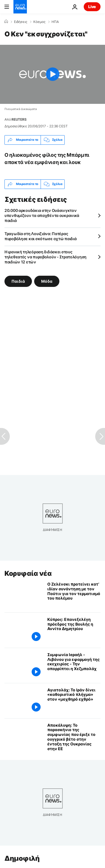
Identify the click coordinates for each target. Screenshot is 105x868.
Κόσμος (39, 22)
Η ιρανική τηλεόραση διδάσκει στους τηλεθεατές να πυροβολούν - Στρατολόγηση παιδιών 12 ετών (46, 257)
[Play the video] (53, 74)
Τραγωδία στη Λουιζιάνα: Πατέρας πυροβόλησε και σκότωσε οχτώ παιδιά (40, 236)
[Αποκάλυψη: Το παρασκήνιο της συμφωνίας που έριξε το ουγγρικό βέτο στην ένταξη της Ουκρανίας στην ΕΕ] (74, 737)
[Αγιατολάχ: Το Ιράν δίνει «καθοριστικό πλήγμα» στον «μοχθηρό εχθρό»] (74, 701)
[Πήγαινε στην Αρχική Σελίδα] (20, 7)
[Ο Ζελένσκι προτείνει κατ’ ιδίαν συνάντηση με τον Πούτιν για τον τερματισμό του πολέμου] (74, 595)
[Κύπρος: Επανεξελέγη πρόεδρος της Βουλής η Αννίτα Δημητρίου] (74, 630)
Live (92, 7)
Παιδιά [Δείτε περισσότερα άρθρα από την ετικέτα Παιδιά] (18, 281)
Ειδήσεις (21, 22)
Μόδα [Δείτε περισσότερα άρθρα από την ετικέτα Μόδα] (47, 281)
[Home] (6, 22)
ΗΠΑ (55, 22)
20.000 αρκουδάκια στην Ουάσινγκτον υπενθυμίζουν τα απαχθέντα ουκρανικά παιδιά (42, 215)
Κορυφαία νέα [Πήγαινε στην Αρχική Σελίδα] (28, 573)
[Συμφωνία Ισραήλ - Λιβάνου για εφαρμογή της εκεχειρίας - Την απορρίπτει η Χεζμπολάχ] (74, 665)
